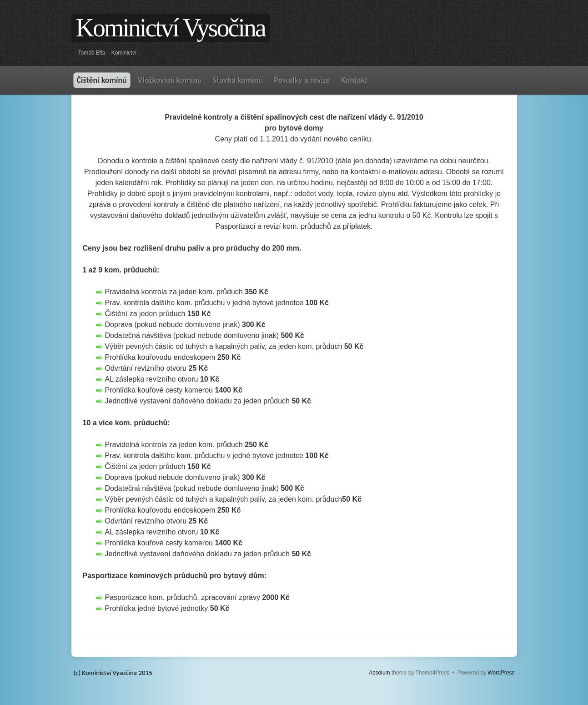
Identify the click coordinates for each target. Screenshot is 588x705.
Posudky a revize (302, 80)
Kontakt (354, 80)
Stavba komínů (238, 80)
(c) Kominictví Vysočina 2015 (113, 673)
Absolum (379, 673)
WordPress (501, 673)
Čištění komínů (102, 80)
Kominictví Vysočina (171, 28)
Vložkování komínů (170, 80)
